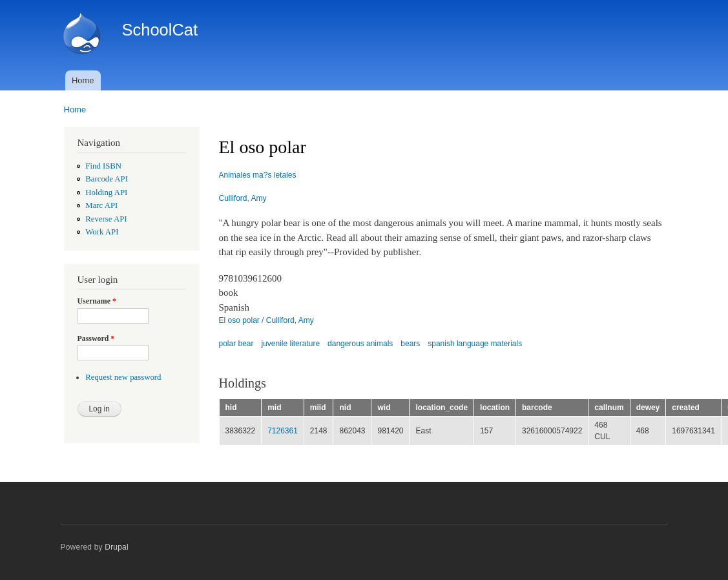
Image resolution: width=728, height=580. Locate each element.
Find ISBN (103, 166)
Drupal (117, 547)
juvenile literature (290, 344)
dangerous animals (360, 344)
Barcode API (107, 179)
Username (97, 301)
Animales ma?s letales (258, 175)
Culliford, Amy (243, 198)
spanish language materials (475, 344)
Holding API (106, 192)
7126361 (283, 431)
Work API (102, 232)
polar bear (236, 344)
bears (410, 344)
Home (83, 80)
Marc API (101, 205)
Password (96, 338)
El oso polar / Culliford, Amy (266, 320)
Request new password (123, 377)
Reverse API (106, 219)
